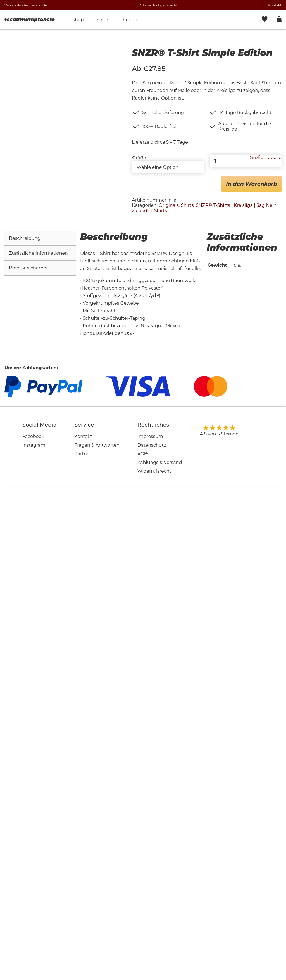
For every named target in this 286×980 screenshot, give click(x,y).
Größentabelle (266, 158)
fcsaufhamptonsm (30, 20)
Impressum (150, 930)
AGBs (144, 948)
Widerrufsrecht (154, 965)
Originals (169, 205)
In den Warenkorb (252, 184)
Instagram (34, 939)
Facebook (33, 930)
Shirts (103, 20)
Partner (83, 948)
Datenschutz (152, 939)
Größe (139, 158)
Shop (78, 20)
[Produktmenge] (246, 161)
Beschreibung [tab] (25, 732)
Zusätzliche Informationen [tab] (38, 747)
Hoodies (132, 20)
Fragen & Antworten (97, 939)
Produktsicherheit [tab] (29, 762)
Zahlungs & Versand (160, 956)
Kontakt (275, 5)
